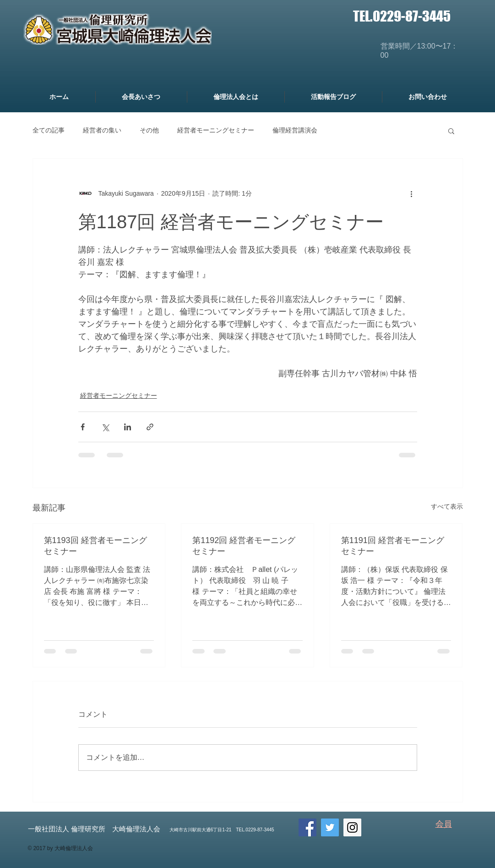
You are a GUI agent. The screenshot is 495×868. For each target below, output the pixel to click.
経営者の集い (102, 130)
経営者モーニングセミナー (216, 130)
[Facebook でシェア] (83, 427)
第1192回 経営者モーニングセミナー (244, 546)
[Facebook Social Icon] (307, 827)
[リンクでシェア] (150, 427)
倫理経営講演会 (295, 130)
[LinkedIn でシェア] (128, 427)
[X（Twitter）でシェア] (105, 427)
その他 (149, 130)
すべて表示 (447, 506)
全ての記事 (49, 130)
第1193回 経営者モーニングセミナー (95, 546)
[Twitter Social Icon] (330, 827)
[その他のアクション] (412, 193)
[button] (451, 131)
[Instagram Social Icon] (352, 827)
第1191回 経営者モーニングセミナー (393, 546)
